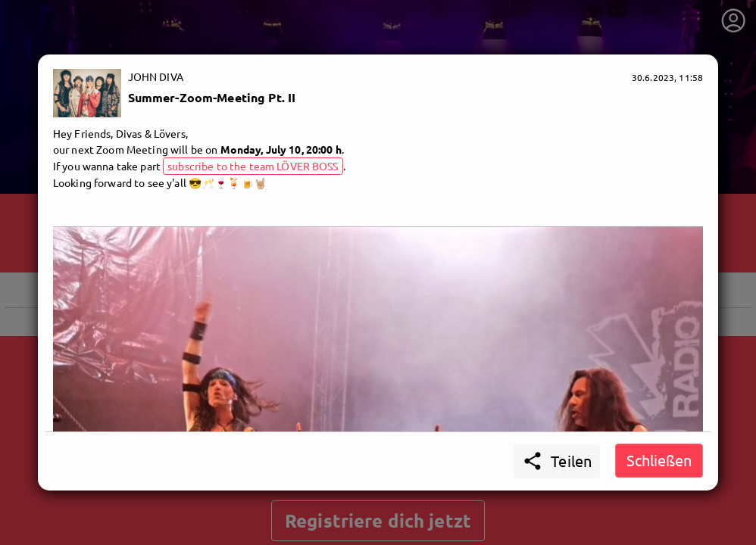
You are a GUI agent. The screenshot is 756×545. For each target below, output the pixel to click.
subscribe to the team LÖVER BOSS (253, 166)
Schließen (659, 460)
